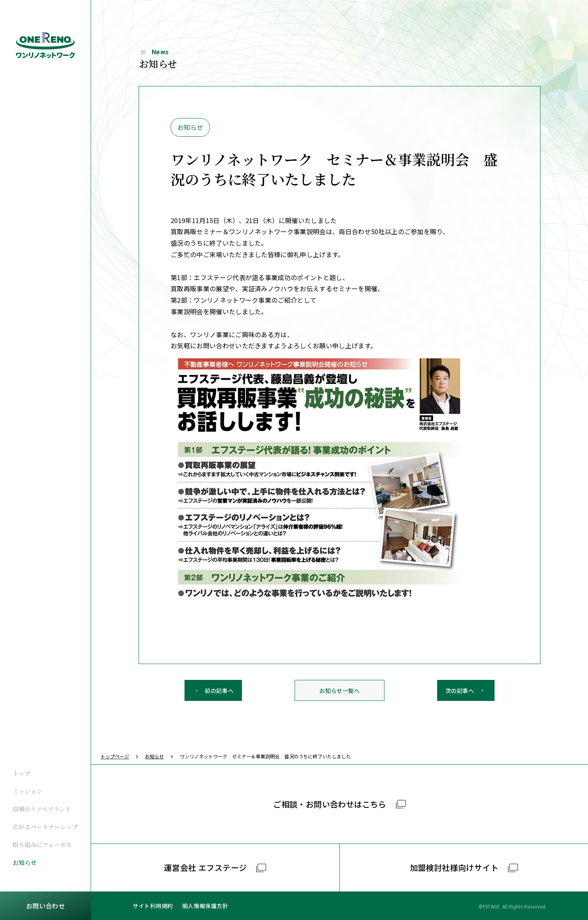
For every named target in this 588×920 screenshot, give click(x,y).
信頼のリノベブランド (42, 809)
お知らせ (25, 862)
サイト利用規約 (153, 906)
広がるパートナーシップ (45, 827)
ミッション (28, 791)
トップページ (115, 756)
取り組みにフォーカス (42, 845)
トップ (22, 773)
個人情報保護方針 (205, 906)
